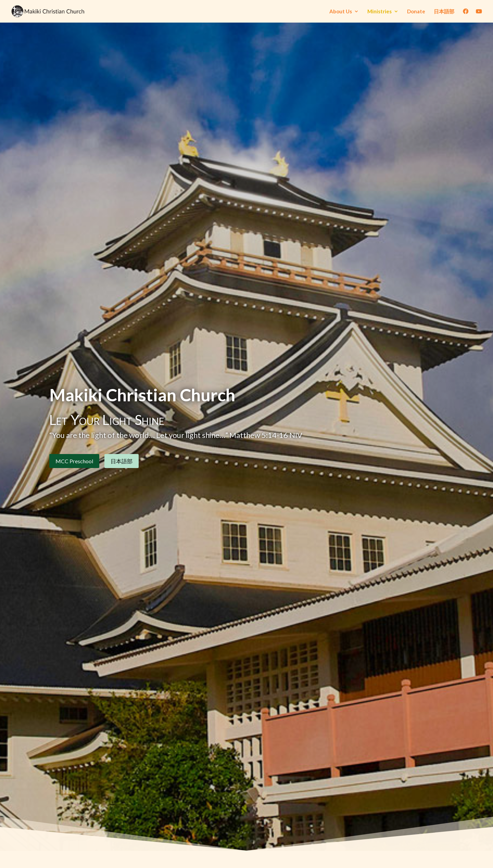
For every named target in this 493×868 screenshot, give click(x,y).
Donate (416, 12)
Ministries (380, 12)
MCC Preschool (74, 463)
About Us (341, 12)
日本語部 (444, 12)
